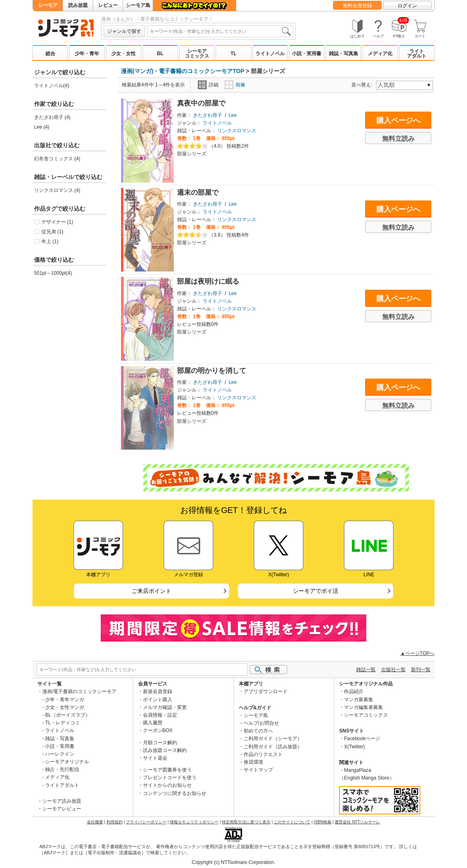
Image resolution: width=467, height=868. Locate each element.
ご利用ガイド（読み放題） (273, 747)
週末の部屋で (198, 193)
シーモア (48, 5)
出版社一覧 (393, 670)
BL (160, 54)
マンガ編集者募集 (363, 707)
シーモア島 (138, 5)
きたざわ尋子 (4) (52, 117)
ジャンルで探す (124, 31)
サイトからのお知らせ (167, 785)
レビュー (108, 5)
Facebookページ (362, 739)
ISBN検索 (323, 822)
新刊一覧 (421, 670)
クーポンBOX (158, 730)
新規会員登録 (158, 691)
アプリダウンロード (266, 691)
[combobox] (220, 31)
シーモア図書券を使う (167, 770)
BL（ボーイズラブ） (68, 715)
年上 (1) (50, 241)
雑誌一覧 (366, 670)
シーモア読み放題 (62, 801)
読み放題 (78, 5)
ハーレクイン (60, 754)
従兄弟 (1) (52, 232)
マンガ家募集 (359, 700)
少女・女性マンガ (65, 707)
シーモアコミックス (197, 54)
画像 (235, 85)
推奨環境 (253, 762)
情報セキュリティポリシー (194, 822)
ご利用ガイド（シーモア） (273, 739)
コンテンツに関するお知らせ (175, 793)
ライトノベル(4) (52, 86)
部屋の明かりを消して (212, 371)
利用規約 (115, 822)
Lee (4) (42, 127)
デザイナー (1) (57, 222)
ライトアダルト (417, 54)
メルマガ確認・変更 (165, 707)
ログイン (407, 6)
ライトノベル (270, 54)
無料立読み (398, 139)
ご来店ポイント (151, 591)
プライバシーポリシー (146, 822)
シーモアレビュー (62, 809)
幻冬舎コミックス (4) (57, 159)
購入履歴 (153, 723)
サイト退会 (155, 758)
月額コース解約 (160, 743)
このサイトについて (292, 822)
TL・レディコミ (63, 723)
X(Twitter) (354, 747)
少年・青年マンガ (65, 700)
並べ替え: (363, 85)
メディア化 (380, 54)
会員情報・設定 (160, 715)
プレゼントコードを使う (170, 778)
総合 (50, 54)
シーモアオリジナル (67, 762)
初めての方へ (258, 731)
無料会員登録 (357, 6)
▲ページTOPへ (417, 653)
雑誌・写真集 (344, 54)
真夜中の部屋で (201, 103)
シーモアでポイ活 (316, 591)
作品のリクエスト (263, 754)
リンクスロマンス (237, 131)
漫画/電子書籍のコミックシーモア (79, 691)
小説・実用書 (307, 54)
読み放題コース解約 (165, 750)
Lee (233, 115)
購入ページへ (398, 121)
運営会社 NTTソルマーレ (357, 822)
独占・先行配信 (62, 769)
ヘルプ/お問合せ (261, 723)
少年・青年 (87, 54)
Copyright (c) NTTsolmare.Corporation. (233, 862)
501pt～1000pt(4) (53, 273)
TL (234, 54)
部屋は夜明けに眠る (208, 281)
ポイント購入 (158, 700)
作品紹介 (354, 691)
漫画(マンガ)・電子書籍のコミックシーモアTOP (183, 71)
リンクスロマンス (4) (57, 190)
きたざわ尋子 (208, 115)
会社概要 (95, 822)
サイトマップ (258, 770)
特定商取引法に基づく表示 (246, 822)
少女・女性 (123, 54)
